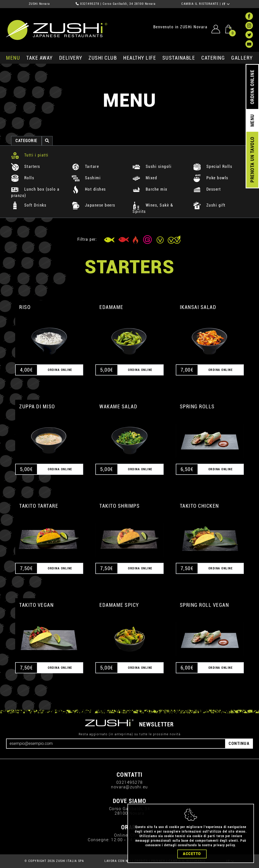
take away (40, 58)
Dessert (207, 189)
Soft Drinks (29, 205)
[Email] (116, 744)
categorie (26, 141)
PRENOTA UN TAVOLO (252, 160)
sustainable (179, 58)
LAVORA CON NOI (118, 861)
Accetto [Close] (192, 854)
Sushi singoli (152, 166)
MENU (13, 58)
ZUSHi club (103, 58)
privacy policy (224, 845)
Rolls (23, 178)
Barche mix (150, 189)
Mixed (145, 178)
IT (226, 4)
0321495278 (90, 4)
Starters (26, 166)
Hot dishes (89, 189)
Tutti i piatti (30, 155)
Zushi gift (209, 205)
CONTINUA (239, 743)
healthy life (140, 58)
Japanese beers (94, 205)
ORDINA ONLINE (252, 87)
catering (213, 58)
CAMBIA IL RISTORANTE (200, 4)
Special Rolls (213, 166)
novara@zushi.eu (129, 787)
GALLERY (242, 58)
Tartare (85, 166)
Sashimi (86, 178)
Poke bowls (211, 178)
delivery (71, 58)
